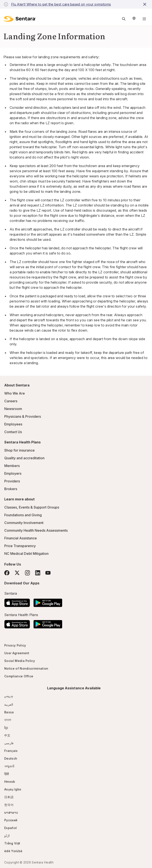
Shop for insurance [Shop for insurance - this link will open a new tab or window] (19, 450)
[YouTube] (48, 573)
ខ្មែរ (6, 728)
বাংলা (8, 720)
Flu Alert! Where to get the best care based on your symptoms (61, 4)
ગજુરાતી (9, 766)
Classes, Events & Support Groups (32, 507)
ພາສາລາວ (11, 812)
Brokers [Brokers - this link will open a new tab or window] (11, 489)
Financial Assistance (21, 538)
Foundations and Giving (23, 515)
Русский (11, 820)
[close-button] (145, 4)
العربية (9, 704)
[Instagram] (27, 573)
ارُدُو (7, 836)
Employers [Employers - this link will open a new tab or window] (13, 473)
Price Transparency (20, 546)
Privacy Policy (15, 645)
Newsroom (13, 409)
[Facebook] (7, 573)
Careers (11, 401)
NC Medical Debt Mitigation (26, 554)
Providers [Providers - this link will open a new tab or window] (12, 481)
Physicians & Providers (23, 416)
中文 (7, 735)
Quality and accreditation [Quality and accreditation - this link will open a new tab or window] (24, 458)
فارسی (9, 743)
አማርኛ (9, 697)
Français (11, 751)
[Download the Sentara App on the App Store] (17, 602)
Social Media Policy (20, 661)
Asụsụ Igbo (13, 789)
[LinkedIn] (38, 573)
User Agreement (17, 653)
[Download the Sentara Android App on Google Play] (48, 602)
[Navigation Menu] (144, 19)
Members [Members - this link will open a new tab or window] (12, 466)
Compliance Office (19, 676)
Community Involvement (24, 523)
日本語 (9, 797)
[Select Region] (134, 19)
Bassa (9, 712)
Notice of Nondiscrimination (26, 668)
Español (10, 828)
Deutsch (11, 758)
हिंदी (7, 774)
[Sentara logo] (20, 19)
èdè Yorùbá (13, 851)
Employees (13, 424)
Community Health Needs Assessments (36, 530)
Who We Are (15, 393)
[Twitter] (17, 573)
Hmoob (10, 782)
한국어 (9, 805)
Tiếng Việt (12, 843)
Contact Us (13, 432)
